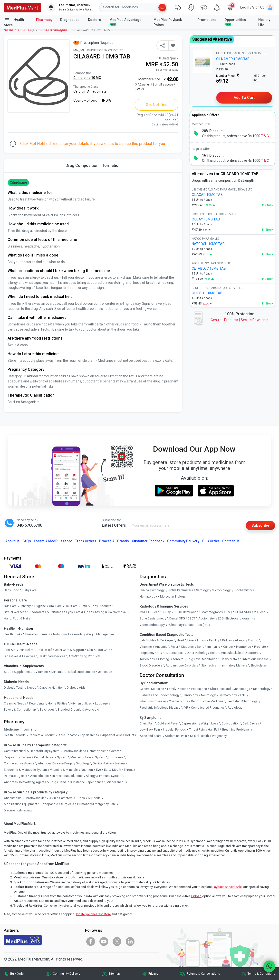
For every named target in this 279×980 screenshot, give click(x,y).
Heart (180, 641)
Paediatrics (199, 689)
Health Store (14, 22)
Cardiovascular (35, 798)
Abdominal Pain (176, 736)
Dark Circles (251, 723)
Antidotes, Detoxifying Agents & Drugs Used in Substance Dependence (54, 782)
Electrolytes (259, 665)
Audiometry (207, 619)
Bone (201, 647)
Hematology (148, 596)
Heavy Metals (230, 659)
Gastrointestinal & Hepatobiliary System (32, 751)
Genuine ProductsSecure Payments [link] (240, 320)
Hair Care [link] (71, 606)
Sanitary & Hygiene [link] (33, 606)
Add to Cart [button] (244, 98)
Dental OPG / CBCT (182, 619)
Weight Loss (210, 723)
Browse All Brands (114, 541)
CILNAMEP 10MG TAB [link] (233, 59)
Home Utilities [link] (58, 703)
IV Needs (94, 798)
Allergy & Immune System (104, 776)
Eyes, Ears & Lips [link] (78, 612)
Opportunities (235, 22)
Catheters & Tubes (72, 798)
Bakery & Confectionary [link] (20, 710)
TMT (229, 612)
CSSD (52, 798)
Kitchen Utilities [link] (81, 703)
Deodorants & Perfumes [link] (46, 612)
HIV (160, 653)
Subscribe (260, 525)
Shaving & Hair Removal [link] (110, 612)
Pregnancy (147, 653)
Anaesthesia (13, 798)
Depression (190, 723)
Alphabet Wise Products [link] (119, 735)
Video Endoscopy (152, 625)
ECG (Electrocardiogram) (235, 619)
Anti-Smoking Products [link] (85, 656)
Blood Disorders (151, 665)
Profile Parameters (180, 590)
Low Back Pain (150, 730)
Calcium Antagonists (55, 30)
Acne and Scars (151, 736)
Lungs (202, 641)
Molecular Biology (173, 596)
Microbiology (221, 590)
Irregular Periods (174, 730)
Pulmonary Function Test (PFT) (189, 625)
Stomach (207, 665)
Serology (202, 590)
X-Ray (167, 612)
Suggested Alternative (212, 39)
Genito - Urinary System (109, 764)
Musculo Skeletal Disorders (240, 653)
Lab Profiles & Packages (157, 641)
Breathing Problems (236, 730)
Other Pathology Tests (202, 653)
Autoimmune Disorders (182, 665)
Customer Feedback (148, 541)
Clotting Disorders (171, 659)
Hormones (116, 757)
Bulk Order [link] (17, 974)
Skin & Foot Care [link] (99, 650)
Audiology (235, 708)
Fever (174, 647)
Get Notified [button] (157, 105)
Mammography (212, 612)
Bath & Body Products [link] (96, 606)
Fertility (214, 641)
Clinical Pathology (152, 590)
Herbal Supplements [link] (81, 672)
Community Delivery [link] (67, 974)
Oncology (83, 764)
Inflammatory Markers (232, 665)
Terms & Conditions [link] (261, 974)
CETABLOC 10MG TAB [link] (209, 268)
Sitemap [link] (114, 974)
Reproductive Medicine (207, 701)
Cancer (228, 647)
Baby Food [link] (12, 590)
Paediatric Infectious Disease (160, 708)
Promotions (207, 20)
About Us (12, 541)
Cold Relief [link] (44, 650)
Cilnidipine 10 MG (87, 78)
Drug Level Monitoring (202, 659)
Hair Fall (213, 730)
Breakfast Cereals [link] (38, 634)
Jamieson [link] (105, 672)
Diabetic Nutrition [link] (52, 688)
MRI (142, 612)
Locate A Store (53, 541)
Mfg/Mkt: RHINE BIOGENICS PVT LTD (98, 50)
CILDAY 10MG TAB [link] (206, 219)
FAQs (27, 541)
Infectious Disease (255, 659)
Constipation (231, 723)
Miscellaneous (117, 782)
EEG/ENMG (243, 612)
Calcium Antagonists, (90, 91)
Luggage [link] (101, 703)
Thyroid (253, 641)
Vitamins (146, 647)
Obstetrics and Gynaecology (230, 689)
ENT (243, 695)
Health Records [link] (15, 735)
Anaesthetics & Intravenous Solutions (56, 776)
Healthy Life (264, 22)
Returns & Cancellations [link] (203, 974)
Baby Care (29, 590)
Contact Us (231, 541)
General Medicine (152, 689)
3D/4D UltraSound (186, 612)
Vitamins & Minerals (64, 770)
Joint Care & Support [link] (70, 650)
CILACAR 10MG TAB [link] (207, 195)
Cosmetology (178, 701)
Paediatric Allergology (242, 701)
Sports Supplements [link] (18, 672)
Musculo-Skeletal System (88, 757)
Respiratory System (17, 757)
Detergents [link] (37, 703)
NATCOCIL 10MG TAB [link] (208, 244)
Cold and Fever (168, 723)
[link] (22, 7)
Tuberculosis (174, 653)
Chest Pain (147, 723)
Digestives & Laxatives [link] (20, 656)
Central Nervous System (51, 757)
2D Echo (260, 612)
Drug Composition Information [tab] (93, 166)
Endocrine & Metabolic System (25, 770)
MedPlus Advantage (126, 22)
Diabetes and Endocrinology (159, 695)
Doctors (95, 20)
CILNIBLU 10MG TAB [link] (207, 293)
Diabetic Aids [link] (76, 688)
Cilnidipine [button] (18, 182)
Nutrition (87, 770)
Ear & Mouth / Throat (118, 770)
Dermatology (228, 695)
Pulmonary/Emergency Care (96, 804)
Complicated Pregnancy (208, 708)
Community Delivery (183, 541)
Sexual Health (199, 736)
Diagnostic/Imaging (18, 810)
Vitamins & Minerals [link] (49, 672)
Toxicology (147, 659)
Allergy (240, 641)
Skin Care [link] (10, 606)
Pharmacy (44, 20)
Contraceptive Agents (19, 764)
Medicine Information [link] (21, 730)
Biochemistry (243, 590)
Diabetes (188, 647)
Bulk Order (211, 541)
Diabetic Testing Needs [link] (20, 688)
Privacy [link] (153, 974)
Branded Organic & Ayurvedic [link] (78, 710)
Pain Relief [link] (26, 650)
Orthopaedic (49, 804)
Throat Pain (197, 730)
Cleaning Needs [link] (15, 703)
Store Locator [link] (67, 735)
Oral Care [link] (55, 606)
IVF (186, 708)
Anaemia (161, 647)
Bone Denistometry (153, 619)
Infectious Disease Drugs (55, 764)
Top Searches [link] (89, 735)
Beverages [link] (47, 710)
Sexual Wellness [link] (15, 612)
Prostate (260, 647)
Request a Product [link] (42, 735)
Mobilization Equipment (21, 804)
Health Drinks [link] (13, 634)
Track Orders (86, 541)
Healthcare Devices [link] (52, 656)
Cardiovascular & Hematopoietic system (91, 751)
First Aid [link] (10, 650)
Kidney (227, 641)
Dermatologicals (15, 776)
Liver (191, 641)
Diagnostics (70, 20)
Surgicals (68, 804)
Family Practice (178, 689)
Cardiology (190, 695)
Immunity (214, 647)
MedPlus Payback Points (168, 22)
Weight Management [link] (100, 634)
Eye (98, 770)
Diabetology (262, 689)
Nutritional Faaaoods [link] (68, 634)
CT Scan (154, 612)
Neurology (208, 695)
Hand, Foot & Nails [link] (17, 619)
